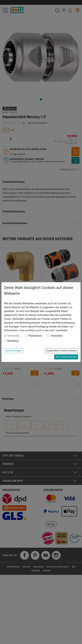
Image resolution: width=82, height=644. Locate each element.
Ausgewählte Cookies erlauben (61, 351)
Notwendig (13, 336)
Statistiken (57, 336)
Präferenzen (35, 336)
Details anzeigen (14, 351)
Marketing (13, 341)
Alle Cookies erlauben (66, 357)
